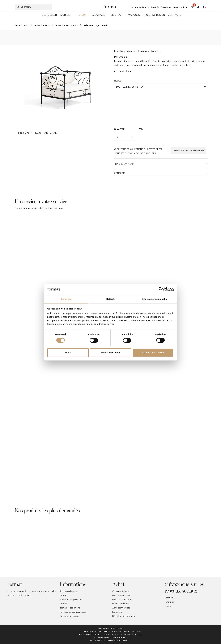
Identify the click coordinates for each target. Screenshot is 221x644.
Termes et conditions (70, 608)
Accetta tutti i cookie (153, 353)
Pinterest (169, 606)
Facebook (169, 598)
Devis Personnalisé (121, 595)
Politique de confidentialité (73, 612)
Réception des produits (124, 616)
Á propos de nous (141, 7)
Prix (141, 129)
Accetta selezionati (110, 353)
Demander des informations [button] (188, 150)
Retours (64, 604)
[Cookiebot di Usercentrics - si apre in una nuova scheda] (161, 289)
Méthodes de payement (71, 599)
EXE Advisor (125, 640)
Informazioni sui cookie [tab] (155, 299)
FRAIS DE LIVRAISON (124, 164)
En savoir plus (122, 71)
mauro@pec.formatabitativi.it (112, 637)
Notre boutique (180, 7)
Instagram (170, 602)
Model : (118, 81)
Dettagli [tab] (111, 299)
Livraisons (117, 612)
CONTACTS (120, 173)
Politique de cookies (70, 616)
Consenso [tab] (66, 299)
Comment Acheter (121, 591)
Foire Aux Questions (161, 7)
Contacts (64, 595)
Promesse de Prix (121, 604)
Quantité (119, 129)
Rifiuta (68, 353)
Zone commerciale (121, 608)
